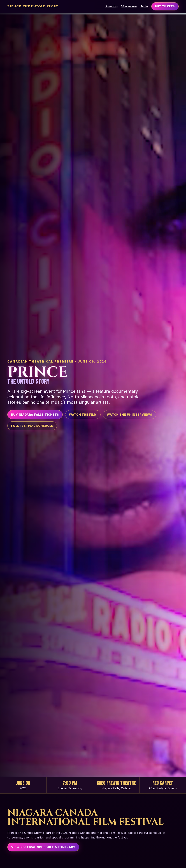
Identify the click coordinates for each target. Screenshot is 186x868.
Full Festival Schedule (32, 426)
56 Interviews (129, 6)
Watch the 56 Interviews (130, 415)
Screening (111, 6)
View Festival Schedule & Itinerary (43, 847)
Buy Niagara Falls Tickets (35, 415)
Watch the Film (83, 415)
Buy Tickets (165, 6)
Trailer (144, 6)
